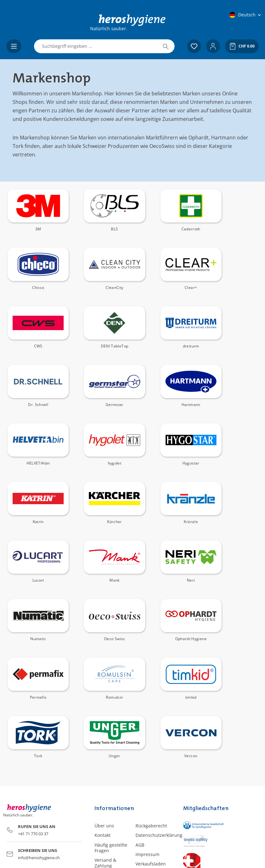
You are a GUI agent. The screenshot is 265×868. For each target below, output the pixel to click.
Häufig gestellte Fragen (111, 731)
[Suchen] (166, 46)
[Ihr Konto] (213, 46)
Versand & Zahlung (105, 746)
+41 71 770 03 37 (33, 717)
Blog (140, 756)
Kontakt (103, 718)
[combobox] (96, 46)
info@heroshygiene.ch (39, 741)
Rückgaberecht (151, 709)
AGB (140, 728)
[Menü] (14, 46)
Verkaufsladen (151, 747)
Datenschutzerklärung (159, 718)
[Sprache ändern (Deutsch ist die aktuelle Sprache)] (246, 15)
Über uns (104, 709)
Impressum (147, 737)
